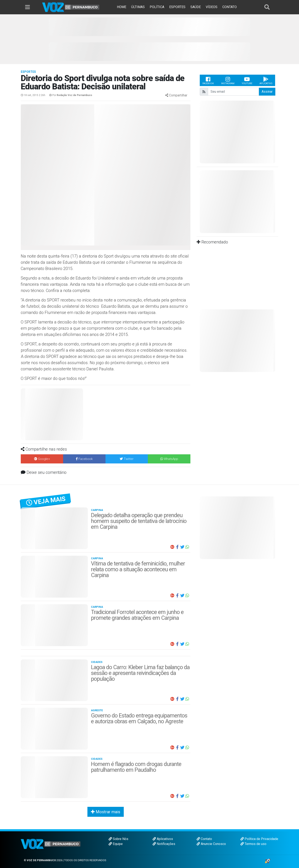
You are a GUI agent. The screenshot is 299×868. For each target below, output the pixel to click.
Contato (204, 839)
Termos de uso (253, 844)
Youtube (247, 80)
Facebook (208, 80)
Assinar (267, 92)
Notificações (164, 844)
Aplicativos (163, 839)
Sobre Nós (118, 839)
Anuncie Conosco (211, 844)
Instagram (228, 80)
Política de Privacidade (259, 839)
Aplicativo (266, 80)
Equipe (116, 844)
